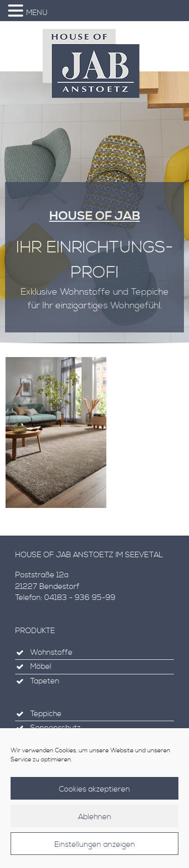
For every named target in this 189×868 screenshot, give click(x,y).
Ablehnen (95, 818)
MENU (37, 13)
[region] (94, 211)
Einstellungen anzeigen (95, 846)
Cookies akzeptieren (94, 790)
